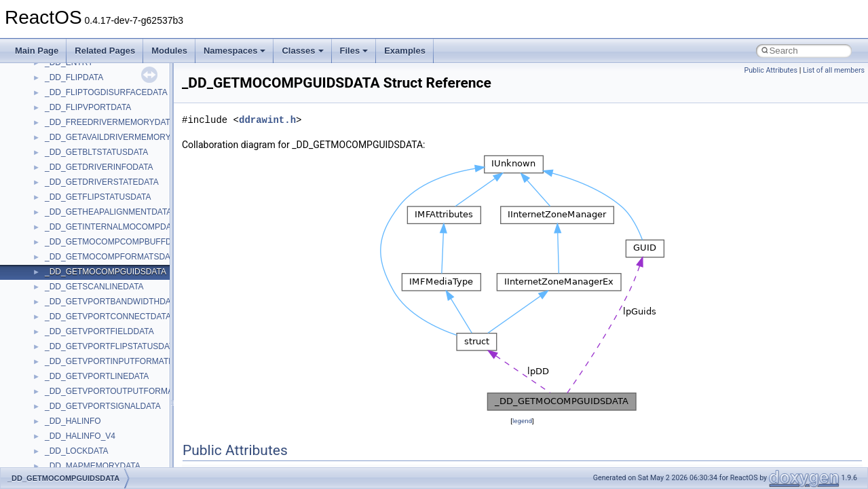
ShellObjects (68, 338)
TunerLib (61, 457)
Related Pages (105, 51)
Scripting (61, 293)
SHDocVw (63, 308)
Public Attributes (771, 70)
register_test (67, 278)
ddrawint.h (267, 120)
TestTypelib (65, 412)
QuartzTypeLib (71, 263)
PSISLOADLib (71, 233)
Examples (405, 51)
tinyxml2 (60, 427)
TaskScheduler (72, 397)
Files (354, 51)
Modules (169, 51)
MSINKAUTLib (71, 98)
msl (51, 113)
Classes (302, 51)
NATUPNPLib (69, 188)
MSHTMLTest (69, 84)
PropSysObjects (74, 218)
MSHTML (62, 69)
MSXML (59, 143)
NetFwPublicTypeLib (82, 203)
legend (522, 421)
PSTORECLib (70, 248)
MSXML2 (61, 158)
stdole (56, 367)
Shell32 (58, 323)
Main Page (37, 51)
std (50, 352)
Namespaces (235, 51)
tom (52, 442)
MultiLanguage (72, 173)
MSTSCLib (64, 128)
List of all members (834, 70)
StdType (60, 382)
